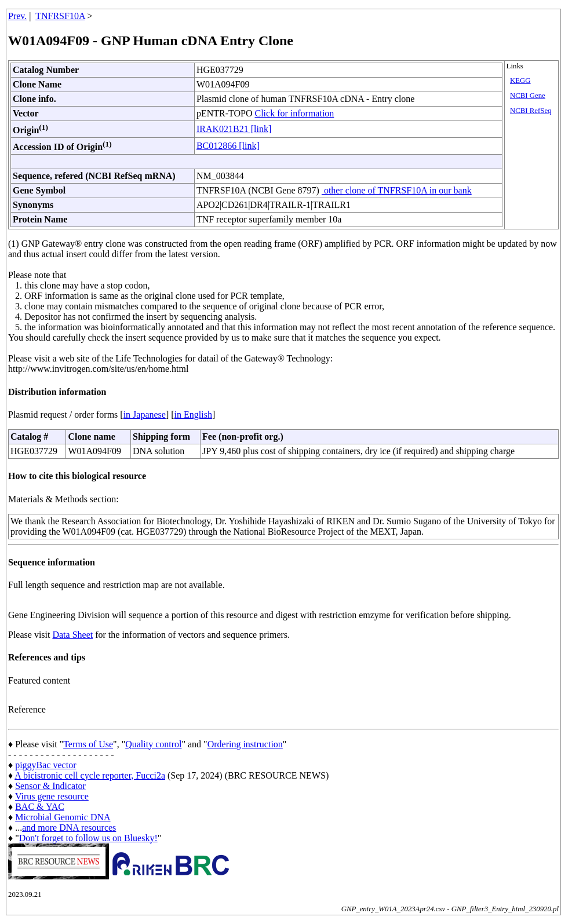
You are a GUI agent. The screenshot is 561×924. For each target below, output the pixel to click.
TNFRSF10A (60, 16)
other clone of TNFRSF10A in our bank (397, 190)
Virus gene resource (52, 796)
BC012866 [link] (228, 146)
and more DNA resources (69, 828)
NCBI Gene (528, 96)
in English (193, 414)
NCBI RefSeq (531, 111)
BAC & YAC (40, 807)
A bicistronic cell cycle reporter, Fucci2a (90, 775)
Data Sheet (72, 635)
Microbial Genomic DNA (63, 817)
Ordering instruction (245, 744)
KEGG (520, 81)
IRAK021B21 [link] (234, 129)
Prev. (17, 16)
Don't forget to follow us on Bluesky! (88, 838)
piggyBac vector (45, 765)
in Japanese (145, 414)
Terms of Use (88, 744)
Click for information (294, 113)
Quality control (153, 744)
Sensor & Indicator (50, 786)
